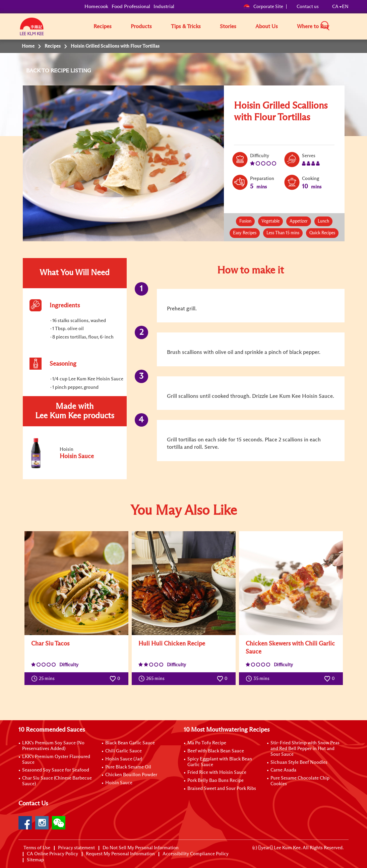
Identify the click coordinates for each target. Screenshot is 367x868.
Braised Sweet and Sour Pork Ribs (222, 789)
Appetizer (299, 221)
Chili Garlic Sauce (124, 751)
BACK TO (38, 71)
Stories (228, 26)
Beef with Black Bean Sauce (216, 751)
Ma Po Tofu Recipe (207, 743)
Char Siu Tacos (50, 644)
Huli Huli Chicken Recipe (172, 644)
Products (141, 26)
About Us (267, 26)
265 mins (153, 679)
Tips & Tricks (186, 26)
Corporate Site (263, 7)
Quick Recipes (322, 233)
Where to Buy (313, 26)
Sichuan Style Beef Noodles (299, 762)
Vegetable (270, 221)
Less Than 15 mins (283, 233)
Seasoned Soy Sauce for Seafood (56, 770)
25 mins (44, 679)
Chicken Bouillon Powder (131, 775)
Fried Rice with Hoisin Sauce (217, 772)
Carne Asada (283, 770)
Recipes (103, 26)
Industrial (164, 7)
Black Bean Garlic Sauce (130, 743)
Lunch (323, 221)
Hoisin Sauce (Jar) (124, 759)
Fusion (245, 221)
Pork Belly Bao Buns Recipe (216, 781)
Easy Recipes (245, 233)
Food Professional (131, 7)
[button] (351, 26)
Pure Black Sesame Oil (128, 767)
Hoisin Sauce (119, 783)
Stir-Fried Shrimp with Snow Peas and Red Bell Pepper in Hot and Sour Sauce (305, 749)
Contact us (308, 7)
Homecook (96, 7)
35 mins (259, 679)
